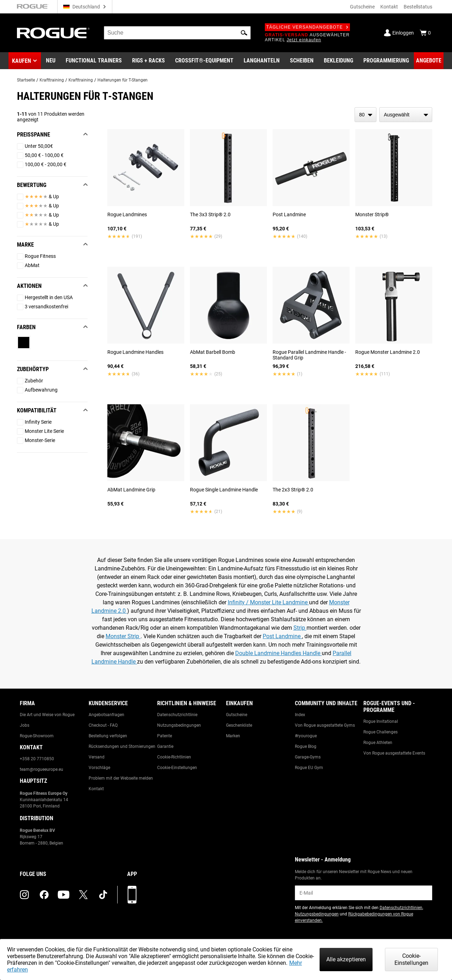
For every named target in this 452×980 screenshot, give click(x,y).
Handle (312, 653)
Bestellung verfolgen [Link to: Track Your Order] (108, 736)
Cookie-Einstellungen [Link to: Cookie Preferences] (177, 768)
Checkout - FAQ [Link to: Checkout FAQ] (103, 725)
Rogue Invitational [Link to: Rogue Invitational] (381, 721)
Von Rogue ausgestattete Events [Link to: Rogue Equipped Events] (394, 753)
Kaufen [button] (22, 61)
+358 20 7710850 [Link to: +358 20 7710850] (37, 759)
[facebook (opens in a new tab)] (44, 895)
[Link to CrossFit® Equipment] (204, 61)
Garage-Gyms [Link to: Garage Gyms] (308, 757)
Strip (300, 628)
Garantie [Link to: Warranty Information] (165, 746)
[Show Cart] (425, 33)
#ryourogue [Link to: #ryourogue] (306, 736)
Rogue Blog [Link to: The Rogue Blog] (306, 746)
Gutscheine (362, 7)
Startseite (26, 80)
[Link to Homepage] (53, 33)
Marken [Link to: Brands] (233, 736)
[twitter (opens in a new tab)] (83, 895)
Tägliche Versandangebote (307, 27)
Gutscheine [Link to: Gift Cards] (237, 715)
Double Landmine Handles (269, 653)
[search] (177, 33)
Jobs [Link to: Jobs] (25, 725)
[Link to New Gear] (51, 61)
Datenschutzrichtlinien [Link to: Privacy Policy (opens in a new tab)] (401, 908)
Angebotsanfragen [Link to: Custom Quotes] (106, 715)
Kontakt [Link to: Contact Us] (96, 789)
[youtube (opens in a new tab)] (64, 895)
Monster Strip (123, 636)
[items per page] (365, 115)
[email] (364, 893)
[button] (244, 33)
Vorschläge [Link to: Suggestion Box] (99, 768)
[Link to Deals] (429, 61)
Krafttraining (52, 80)
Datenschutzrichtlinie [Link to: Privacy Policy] (177, 715)
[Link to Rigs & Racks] (148, 61)
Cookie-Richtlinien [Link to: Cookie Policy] (174, 757)
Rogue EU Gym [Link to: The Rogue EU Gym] (309, 768)
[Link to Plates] (302, 61)
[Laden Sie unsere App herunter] (132, 895)
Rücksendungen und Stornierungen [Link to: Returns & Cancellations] (122, 746)
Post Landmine (282, 636)
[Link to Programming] (386, 61)
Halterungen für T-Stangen (123, 80)
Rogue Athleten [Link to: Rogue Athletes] (378, 743)
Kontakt (389, 7)
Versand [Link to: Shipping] (97, 757)
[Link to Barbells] (262, 61)
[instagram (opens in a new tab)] (24, 895)
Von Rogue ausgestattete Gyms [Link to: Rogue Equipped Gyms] (325, 725)
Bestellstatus (418, 7)
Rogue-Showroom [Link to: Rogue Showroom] (37, 736)
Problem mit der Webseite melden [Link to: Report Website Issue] (121, 778)
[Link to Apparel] (338, 61)
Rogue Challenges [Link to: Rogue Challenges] (380, 732)
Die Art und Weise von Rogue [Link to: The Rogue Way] (47, 715)
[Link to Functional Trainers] (94, 61)
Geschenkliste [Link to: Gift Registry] (239, 725)
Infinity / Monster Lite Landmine (268, 602)
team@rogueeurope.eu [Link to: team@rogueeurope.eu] (41, 769)
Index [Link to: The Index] (300, 715)
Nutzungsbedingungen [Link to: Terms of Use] (179, 725)
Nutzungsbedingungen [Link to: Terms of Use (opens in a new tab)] (317, 914)
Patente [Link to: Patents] (165, 736)
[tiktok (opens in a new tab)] (103, 895)
